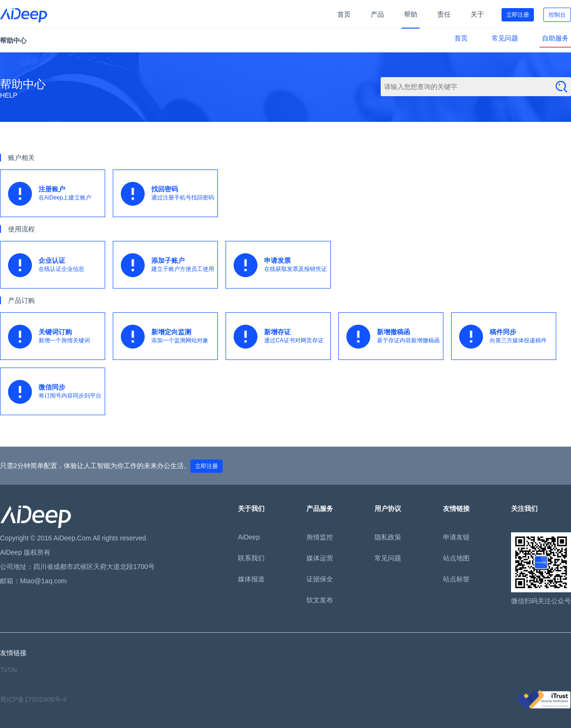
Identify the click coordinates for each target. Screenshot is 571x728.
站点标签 (456, 579)
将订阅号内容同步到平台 (56, 392)
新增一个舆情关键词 (56, 337)
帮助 (411, 14)
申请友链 (456, 537)
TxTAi (9, 670)
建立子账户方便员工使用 (169, 265)
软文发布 (320, 600)
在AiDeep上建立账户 (56, 194)
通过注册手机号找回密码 (169, 194)
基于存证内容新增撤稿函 (395, 337)
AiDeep (249, 537)
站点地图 (456, 558)
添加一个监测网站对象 (169, 337)
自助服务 (555, 38)
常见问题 (505, 38)
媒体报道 (251, 579)
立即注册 (518, 15)
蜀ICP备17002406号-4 (33, 699)
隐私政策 (388, 537)
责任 (444, 14)
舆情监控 (320, 537)
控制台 (557, 15)
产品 (377, 14)
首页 (344, 14)
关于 (477, 14)
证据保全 (320, 579)
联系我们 (251, 558)
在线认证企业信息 (56, 265)
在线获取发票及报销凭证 (282, 265)
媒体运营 (320, 558)
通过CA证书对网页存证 (282, 337)
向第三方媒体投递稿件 (507, 337)
